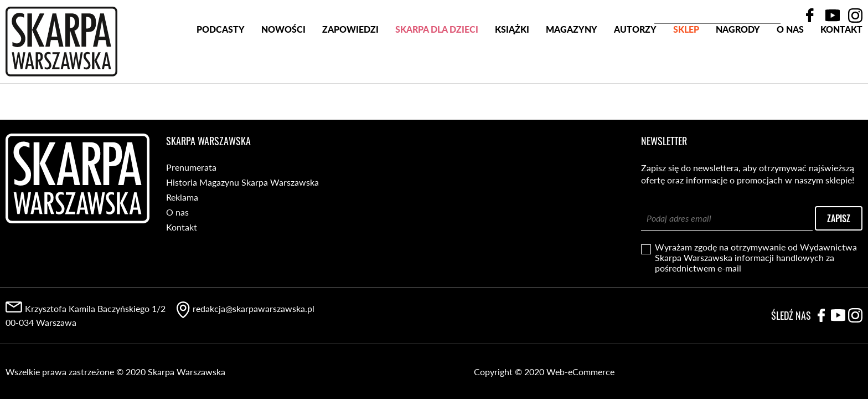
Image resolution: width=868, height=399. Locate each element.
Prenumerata (191, 167)
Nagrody (738, 71)
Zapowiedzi (350, 71)
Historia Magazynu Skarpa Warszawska (242, 182)
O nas (790, 71)
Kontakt (841, 71)
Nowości (283, 71)
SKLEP (686, 71)
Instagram (855, 16)
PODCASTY (221, 71)
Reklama (182, 197)
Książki (512, 71)
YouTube (833, 16)
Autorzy (635, 71)
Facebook (810, 16)
